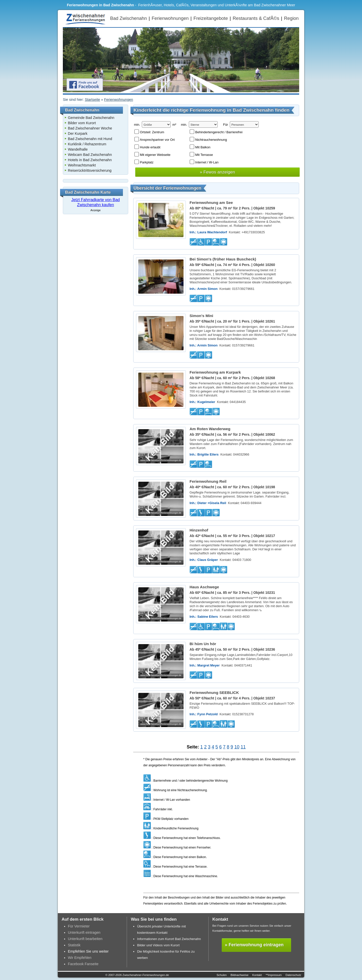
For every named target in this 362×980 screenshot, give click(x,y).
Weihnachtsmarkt (82, 165)
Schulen (221, 975)
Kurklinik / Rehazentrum (87, 144)
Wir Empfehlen (80, 958)
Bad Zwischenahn (128, 18)
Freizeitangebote (211, 18)
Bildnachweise (240, 975)
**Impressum (274, 975)
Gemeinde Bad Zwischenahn (91, 118)
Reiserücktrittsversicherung (90, 170)
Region (291, 18)
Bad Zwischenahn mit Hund (90, 139)
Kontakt (257, 975)
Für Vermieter (79, 926)
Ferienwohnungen (170, 18)
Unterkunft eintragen (84, 932)
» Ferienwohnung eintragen (254, 945)
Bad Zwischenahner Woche (90, 128)
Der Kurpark (78, 133)
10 (237, 747)
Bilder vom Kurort (82, 123)
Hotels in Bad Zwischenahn (90, 160)
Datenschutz (293, 975)
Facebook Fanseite (83, 964)
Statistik (74, 945)
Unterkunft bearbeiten (85, 939)
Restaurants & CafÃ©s (256, 18)
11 (243, 747)
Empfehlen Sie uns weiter (88, 951)
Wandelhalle (78, 149)
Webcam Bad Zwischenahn (90, 155)
